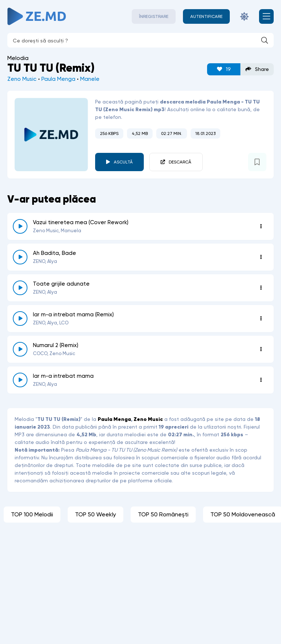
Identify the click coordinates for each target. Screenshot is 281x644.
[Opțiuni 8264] (261, 349)
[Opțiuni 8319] (261, 288)
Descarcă (180, 162)
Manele (90, 79)
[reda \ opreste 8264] (20, 349)
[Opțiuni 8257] (261, 380)
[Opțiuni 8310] (261, 319)
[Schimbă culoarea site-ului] (244, 16)
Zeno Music (22, 79)
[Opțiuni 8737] (261, 226)
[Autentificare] (206, 16)
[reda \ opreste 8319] (20, 288)
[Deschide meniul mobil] (266, 16)
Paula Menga (58, 79)
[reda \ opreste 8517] (20, 257)
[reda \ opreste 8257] (20, 380)
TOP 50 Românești (163, 514)
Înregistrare (154, 16)
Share (257, 69)
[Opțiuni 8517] (261, 257)
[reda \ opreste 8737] (20, 226)
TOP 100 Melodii (32, 514)
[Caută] (265, 40)
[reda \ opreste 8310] (20, 319)
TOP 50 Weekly (95, 514)
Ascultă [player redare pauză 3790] (123, 162)
